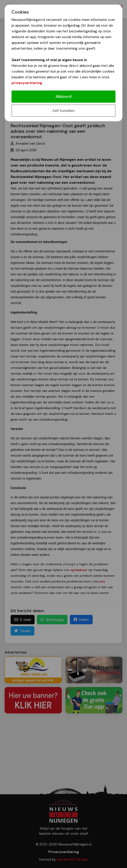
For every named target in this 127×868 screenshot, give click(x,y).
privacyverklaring (27, 83)
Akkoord (63, 96)
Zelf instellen (63, 111)
